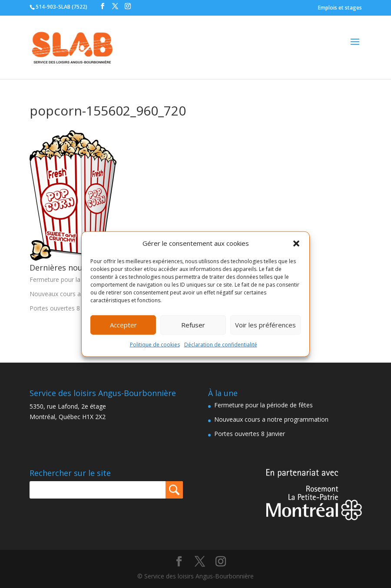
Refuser (193, 325)
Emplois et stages (340, 8)
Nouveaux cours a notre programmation (271, 419)
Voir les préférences (265, 325)
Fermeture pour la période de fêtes (79, 279)
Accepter (123, 325)
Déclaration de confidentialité (221, 345)
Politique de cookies (155, 345)
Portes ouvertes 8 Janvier (65, 308)
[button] (296, 244)
